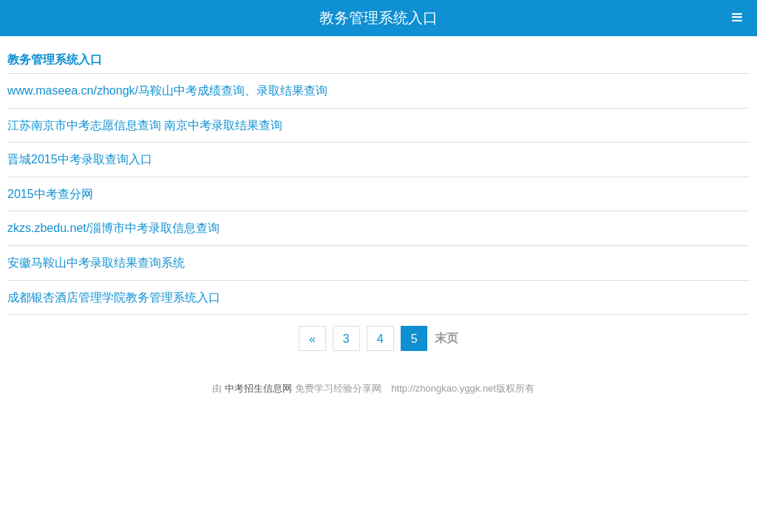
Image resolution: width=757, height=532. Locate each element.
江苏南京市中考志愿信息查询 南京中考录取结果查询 (145, 125)
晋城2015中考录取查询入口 (80, 159)
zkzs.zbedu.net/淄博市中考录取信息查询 (113, 228)
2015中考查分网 (50, 194)
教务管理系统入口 (378, 18)
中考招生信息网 (260, 388)
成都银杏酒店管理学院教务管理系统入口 (114, 297)
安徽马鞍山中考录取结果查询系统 (96, 263)
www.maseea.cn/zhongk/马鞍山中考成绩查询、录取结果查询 (167, 91)
